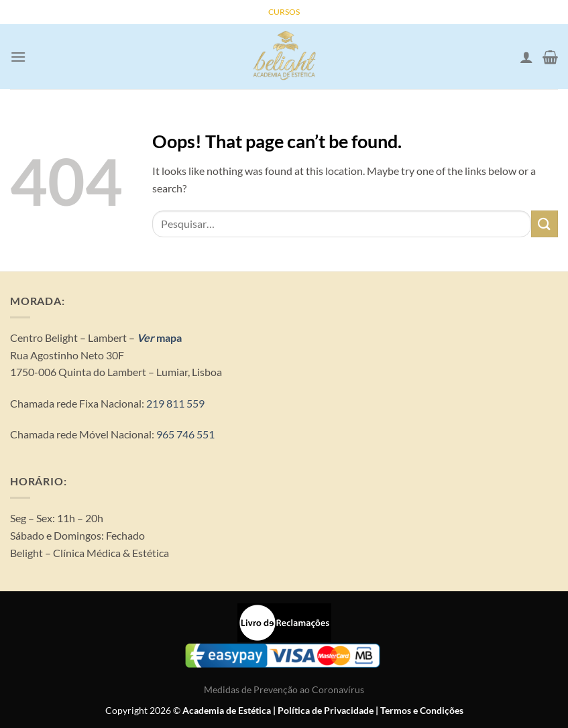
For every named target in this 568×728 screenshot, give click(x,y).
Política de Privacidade (326, 710)
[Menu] (18, 57)
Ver (146, 338)
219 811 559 (174, 403)
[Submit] (545, 224)
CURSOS (284, 12)
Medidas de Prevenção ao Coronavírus (284, 689)
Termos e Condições (422, 710)
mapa (168, 338)
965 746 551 (185, 434)
